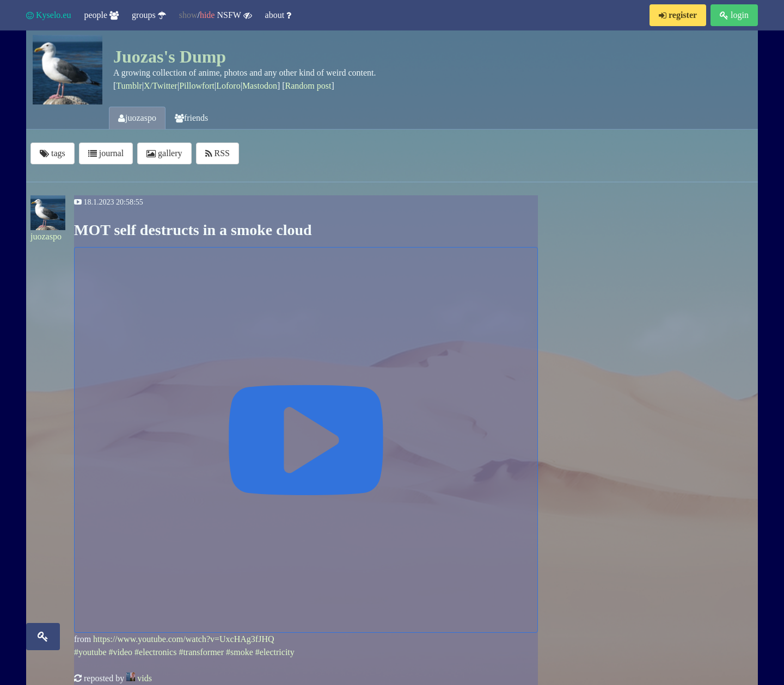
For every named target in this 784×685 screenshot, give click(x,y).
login (734, 15)
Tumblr (129, 86)
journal (106, 153)
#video (121, 652)
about (278, 15)
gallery (164, 153)
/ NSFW (216, 15)
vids (145, 678)
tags (53, 153)
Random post (308, 86)
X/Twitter (161, 86)
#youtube (90, 652)
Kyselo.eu (48, 15)
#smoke (240, 652)
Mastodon (260, 86)
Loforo (228, 86)
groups (149, 15)
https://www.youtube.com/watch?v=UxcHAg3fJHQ (183, 639)
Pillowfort (197, 86)
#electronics (155, 652)
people (101, 15)
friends (191, 118)
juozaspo (137, 118)
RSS (218, 153)
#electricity (275, 652)
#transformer (201, 652)
